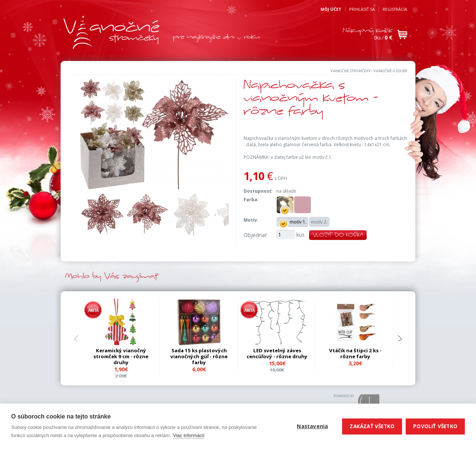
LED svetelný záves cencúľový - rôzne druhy (277, 353)
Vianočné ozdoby (390, 71)
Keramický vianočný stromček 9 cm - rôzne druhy (121, 356)
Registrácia (395, 9)
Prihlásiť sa (362, 9)
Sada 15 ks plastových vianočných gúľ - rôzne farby (199, 356)
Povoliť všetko (435, 426)
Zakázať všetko (372, 426)
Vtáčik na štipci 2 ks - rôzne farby (355, 353)
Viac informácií (189, 435)
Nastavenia (312, 426)
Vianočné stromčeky (350, 71)
